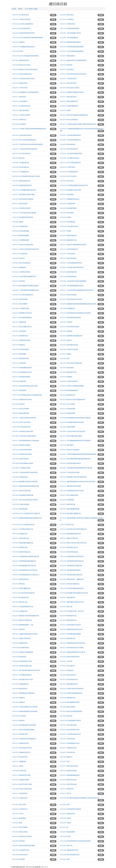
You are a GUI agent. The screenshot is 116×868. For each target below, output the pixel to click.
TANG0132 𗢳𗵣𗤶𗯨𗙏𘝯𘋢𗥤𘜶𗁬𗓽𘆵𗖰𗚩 (25, 249)
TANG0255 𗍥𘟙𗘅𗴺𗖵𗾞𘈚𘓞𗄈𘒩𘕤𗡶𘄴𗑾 (25, 557)
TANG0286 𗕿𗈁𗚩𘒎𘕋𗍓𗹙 (21, 231)
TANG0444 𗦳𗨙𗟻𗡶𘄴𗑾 (20, 611)
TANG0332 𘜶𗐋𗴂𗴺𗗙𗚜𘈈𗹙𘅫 (22, 450)
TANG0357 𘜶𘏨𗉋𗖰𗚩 (67, 70)
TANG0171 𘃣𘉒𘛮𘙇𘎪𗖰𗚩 (68, 97)
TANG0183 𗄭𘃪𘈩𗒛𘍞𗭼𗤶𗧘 (21, 422)
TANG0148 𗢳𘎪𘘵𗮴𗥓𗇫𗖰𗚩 (69, 172)
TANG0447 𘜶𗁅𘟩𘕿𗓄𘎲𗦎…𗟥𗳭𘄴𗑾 (72, 611)
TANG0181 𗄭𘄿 (65, 762)
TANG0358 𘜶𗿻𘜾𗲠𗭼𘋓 (67, 413)
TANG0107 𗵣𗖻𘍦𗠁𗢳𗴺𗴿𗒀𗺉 (22, 313)
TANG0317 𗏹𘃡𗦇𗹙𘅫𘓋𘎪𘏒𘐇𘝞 (23, 680)
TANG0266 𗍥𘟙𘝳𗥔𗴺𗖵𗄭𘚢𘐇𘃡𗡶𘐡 (24, 725)
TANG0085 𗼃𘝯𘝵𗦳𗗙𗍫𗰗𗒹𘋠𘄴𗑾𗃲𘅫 (72, 431)
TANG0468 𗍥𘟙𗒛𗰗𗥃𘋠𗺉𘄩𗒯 (70, 855)
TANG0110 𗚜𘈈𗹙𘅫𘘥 (67, 789)
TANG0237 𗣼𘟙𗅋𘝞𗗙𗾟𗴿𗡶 (21, 491)
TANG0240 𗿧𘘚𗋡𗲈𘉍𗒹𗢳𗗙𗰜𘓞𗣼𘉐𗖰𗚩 (25, 92)
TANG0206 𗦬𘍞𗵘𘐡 (66, 716)
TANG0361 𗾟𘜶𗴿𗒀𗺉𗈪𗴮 (68, 784)
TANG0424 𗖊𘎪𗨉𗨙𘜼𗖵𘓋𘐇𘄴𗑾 (23, 607)
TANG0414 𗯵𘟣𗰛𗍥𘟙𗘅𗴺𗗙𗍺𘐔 (70, 463)
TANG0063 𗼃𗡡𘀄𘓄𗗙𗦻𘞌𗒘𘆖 (70, 158)
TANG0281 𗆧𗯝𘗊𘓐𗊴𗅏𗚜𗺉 (21, 752)
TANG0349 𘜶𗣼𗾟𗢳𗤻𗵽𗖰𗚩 (21, 65)
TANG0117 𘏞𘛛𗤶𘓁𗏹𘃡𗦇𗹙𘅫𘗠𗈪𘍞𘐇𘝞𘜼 (26, 670)
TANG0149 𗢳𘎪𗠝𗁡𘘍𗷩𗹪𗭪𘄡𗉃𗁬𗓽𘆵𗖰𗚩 (74, 185)
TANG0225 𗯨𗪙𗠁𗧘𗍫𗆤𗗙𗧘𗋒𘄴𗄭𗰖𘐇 (25, 634)
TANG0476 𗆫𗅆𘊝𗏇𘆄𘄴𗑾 (68, 620)
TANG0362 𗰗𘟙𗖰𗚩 (18, 258)
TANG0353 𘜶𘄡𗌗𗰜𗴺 (67, 195)
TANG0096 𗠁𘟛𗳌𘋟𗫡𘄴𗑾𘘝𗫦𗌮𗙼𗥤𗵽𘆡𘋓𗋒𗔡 (75, 418)
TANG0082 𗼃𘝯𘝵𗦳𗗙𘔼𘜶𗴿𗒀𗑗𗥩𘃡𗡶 (25, 472)
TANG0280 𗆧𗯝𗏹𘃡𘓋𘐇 (20, 643)
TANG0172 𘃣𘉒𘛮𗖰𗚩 (19, 97)
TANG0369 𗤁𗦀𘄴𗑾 (18, 158)
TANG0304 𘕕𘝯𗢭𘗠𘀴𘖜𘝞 (68, 675)
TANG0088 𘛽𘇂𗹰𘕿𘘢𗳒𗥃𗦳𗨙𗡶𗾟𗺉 (24, 739)
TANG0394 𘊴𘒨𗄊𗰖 (18, 702)
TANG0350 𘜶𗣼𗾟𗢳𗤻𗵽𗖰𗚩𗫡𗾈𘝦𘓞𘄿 (25, 70)
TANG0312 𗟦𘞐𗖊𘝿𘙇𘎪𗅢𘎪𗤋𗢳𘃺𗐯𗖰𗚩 (73, 74)
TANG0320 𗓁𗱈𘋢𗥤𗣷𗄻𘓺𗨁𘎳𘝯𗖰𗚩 (72, 92)
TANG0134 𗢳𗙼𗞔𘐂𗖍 (19, 363)
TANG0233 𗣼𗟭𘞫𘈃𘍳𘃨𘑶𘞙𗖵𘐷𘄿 (71, 336)
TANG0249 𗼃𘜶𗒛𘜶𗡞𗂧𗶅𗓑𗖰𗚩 (70, 140)
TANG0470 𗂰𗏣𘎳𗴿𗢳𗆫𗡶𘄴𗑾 (22, 620)
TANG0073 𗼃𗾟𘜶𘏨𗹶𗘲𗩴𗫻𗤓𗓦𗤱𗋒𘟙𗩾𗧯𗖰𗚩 (28, 144)
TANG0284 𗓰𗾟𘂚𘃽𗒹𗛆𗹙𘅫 (21, 445)
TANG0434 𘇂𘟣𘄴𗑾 (66, 607)
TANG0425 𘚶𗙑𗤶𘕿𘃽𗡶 (20, 509)
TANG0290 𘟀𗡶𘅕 (65, 818)
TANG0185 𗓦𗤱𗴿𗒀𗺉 (19, 120)
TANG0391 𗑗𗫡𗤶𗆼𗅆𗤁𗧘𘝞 (69, 684)
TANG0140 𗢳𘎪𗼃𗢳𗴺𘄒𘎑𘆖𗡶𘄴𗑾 (23, 525)
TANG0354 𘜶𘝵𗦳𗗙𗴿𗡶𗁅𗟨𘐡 (70, 730)
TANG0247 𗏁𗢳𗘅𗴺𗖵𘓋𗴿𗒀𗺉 (70, 743)
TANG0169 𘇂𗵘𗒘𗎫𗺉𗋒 (67, 395)
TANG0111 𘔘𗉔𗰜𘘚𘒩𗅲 (20, 793)
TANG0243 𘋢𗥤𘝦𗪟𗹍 (19, 818)
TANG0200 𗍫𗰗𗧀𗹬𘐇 (67, 213)
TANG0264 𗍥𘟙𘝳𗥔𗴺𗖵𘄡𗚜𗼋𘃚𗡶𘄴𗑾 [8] (26, 575)
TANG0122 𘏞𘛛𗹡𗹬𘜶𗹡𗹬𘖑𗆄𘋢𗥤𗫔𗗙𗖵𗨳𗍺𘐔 (75, 459)
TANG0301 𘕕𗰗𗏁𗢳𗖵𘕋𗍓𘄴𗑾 (22, 74)
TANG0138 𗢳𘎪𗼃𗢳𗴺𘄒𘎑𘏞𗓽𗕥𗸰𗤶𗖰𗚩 (25, 56)
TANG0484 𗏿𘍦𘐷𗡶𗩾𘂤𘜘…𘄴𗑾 (23, 625)
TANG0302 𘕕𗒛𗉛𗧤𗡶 (67, 500)
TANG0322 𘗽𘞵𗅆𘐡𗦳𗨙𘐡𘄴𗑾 (70, 584)
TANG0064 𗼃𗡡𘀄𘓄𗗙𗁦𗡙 (21, 308)
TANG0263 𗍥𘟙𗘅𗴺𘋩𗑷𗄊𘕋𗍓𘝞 (70, 570)
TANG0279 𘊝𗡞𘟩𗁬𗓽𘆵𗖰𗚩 (21, 181)
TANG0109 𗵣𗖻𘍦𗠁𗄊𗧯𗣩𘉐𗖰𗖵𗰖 (23, 693)
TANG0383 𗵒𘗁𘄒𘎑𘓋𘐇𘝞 (21, 684)
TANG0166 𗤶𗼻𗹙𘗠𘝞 (67, 670)
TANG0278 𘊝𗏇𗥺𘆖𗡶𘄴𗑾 (21, 579)
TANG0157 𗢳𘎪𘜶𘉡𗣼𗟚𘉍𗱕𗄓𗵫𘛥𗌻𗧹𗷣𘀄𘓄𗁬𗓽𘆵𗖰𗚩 (78, 124)
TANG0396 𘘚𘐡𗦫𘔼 (18, 841)
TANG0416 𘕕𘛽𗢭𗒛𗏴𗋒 (67, 404)
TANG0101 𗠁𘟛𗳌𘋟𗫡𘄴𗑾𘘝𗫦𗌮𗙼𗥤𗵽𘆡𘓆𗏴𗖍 (75, 313)
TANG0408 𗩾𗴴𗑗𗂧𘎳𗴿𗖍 (68, 372)
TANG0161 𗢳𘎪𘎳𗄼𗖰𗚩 (67, 254)
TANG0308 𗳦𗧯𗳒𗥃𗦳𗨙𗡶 (21, 504)
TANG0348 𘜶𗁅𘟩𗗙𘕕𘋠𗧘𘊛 (21, 427)
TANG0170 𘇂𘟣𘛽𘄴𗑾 (67, 525)
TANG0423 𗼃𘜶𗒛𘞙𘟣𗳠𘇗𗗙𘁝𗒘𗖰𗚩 (72, 267)
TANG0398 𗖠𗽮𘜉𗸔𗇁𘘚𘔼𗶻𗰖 (70, 702)
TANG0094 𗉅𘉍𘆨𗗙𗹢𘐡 (67, 707)
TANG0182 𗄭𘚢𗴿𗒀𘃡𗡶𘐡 (68, 295)
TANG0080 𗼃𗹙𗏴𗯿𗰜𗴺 (67, 204)
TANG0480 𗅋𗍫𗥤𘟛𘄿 (19, 771)
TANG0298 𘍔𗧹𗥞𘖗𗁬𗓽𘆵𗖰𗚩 (22, 185)
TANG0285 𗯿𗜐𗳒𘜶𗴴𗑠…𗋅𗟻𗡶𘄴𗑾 (72, 579)
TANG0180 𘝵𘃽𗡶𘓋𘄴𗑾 (20, 534)
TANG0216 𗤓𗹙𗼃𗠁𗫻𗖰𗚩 (21, 111)
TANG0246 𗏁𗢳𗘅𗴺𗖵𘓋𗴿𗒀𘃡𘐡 (70, 721)
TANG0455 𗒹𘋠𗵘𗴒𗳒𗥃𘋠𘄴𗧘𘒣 (23, 431)
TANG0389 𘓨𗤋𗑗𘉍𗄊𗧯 (67, 144)
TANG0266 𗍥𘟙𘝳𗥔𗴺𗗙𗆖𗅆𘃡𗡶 (23, 495)
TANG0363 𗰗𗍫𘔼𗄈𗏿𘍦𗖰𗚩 (69, 106)
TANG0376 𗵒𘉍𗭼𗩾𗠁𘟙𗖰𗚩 (69, 101)
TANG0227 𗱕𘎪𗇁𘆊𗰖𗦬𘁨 (21, 240)
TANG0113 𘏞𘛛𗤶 (65, 793)
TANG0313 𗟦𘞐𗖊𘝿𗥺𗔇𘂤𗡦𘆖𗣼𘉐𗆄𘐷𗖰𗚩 (74, 115)
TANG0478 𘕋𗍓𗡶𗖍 (66, 377)
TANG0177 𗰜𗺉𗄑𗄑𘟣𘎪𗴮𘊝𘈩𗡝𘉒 (23, 195)
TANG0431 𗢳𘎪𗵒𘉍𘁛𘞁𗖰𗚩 (21, 272)
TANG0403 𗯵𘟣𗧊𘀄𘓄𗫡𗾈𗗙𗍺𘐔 (23, 463)
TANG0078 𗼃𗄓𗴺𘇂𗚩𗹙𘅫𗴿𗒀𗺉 (70, 734)
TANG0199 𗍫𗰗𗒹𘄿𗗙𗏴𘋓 (21, 409)
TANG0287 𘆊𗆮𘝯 (18, 222)
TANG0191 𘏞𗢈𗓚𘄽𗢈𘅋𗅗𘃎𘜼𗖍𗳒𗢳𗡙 (25, 386)
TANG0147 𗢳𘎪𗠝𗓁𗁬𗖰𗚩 (68, 79)
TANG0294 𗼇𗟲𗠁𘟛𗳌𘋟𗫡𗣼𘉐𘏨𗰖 (71, 693)
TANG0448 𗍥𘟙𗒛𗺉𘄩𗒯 (20, 855)
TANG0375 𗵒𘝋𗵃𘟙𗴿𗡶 (67, 504)
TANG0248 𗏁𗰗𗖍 (18, 51)
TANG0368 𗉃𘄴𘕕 (65, 836)
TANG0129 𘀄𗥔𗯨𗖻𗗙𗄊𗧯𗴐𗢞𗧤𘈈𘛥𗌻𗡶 (25, 486)
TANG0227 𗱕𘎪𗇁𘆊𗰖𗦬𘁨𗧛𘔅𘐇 (70, 634)
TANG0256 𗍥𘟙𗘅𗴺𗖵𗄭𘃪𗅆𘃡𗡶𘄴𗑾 (72, 557)
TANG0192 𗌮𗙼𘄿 (18, 766)
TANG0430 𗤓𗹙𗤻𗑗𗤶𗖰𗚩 (21, 60)
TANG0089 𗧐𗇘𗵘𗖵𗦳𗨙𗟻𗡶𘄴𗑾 (70, 513)
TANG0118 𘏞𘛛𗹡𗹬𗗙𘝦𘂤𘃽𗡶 (22, 318)
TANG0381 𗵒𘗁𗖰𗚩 (18, 42)
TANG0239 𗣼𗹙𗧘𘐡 (18, 721)
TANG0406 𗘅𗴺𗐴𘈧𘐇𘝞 (20, 689)
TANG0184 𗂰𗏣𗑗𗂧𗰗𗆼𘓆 (21, 236)
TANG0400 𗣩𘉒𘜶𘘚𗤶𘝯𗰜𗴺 (69, 349)
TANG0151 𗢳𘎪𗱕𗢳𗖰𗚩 (20, 88)
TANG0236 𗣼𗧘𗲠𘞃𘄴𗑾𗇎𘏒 (69, 547)
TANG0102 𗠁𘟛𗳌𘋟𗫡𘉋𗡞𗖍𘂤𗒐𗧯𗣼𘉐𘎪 (25, 286)
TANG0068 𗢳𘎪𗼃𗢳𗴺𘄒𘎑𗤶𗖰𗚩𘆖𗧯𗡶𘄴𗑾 (26, 513)
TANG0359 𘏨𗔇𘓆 (65, 217)
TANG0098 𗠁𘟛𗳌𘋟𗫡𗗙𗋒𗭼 (69, 390)
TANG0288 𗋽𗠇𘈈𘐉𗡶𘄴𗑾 (21, 167)
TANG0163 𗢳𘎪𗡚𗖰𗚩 (67, 19)
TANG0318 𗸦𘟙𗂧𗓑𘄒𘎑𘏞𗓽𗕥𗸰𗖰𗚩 (72, 47)
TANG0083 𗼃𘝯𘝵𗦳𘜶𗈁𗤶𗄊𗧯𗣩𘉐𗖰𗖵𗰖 (73, 281)
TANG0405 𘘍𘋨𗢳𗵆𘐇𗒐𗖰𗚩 (21, 263)
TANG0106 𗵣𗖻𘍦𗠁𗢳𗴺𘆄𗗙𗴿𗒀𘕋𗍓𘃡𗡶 (73, 477)
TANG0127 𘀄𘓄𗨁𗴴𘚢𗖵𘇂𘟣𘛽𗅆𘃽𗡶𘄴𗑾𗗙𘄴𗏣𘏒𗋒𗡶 (77, 482)
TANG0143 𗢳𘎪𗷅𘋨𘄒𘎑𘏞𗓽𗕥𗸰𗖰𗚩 (72, 51)
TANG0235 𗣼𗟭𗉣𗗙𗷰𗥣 (67, 814)
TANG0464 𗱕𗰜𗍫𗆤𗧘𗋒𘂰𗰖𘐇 (22, 661)
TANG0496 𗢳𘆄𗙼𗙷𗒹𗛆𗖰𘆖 (69, 381)
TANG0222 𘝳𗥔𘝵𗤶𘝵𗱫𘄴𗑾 (69, 538)
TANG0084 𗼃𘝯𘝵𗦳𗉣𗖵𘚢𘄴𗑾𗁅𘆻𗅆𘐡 (25, 707)
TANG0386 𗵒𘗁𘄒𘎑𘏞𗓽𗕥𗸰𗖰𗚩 (70, 42)
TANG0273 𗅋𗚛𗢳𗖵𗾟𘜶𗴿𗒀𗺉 (22, 748)
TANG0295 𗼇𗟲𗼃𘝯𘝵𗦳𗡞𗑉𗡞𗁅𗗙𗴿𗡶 (25, 500)
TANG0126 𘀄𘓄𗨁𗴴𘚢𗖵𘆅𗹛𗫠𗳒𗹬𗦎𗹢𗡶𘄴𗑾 (27, 518)
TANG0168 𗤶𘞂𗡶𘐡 (66, 331)
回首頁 (14, 9)
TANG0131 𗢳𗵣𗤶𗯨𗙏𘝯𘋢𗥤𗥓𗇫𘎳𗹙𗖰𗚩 (73, 245)
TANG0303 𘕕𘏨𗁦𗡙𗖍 (67, 368)
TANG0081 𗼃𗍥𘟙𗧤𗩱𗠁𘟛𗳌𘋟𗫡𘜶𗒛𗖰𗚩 (25, 290)
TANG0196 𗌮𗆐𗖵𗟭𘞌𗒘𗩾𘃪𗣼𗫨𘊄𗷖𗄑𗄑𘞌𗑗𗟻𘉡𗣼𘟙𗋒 (78, 304)
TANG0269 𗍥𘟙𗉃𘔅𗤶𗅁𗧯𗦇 (69, 345)
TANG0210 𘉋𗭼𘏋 (18, 814)
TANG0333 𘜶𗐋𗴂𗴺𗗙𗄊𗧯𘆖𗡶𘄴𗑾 (23, 593)
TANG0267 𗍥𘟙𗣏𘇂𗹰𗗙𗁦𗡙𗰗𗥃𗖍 (71, 363)
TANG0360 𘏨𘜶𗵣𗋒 (18, 404)
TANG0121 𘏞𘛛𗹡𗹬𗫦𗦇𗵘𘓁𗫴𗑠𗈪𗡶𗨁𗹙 (25, 441)
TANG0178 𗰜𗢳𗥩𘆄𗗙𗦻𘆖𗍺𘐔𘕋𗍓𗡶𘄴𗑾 (73, 529)
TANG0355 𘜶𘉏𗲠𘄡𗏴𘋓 (67, 409)
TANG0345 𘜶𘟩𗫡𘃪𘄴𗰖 (67, 698)
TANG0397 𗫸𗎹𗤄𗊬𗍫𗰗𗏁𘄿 (69, 766)
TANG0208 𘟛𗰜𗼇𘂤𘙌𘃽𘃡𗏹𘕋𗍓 (70, 809)
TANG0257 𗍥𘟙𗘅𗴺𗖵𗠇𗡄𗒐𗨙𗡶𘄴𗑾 (24, 561)
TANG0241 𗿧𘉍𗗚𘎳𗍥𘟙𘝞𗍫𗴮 (22, 784)
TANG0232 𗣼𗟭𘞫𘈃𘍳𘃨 (20, 336)
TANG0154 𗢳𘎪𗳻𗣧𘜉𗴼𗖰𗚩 (21, 19)
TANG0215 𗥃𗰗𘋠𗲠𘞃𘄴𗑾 (21, 538)
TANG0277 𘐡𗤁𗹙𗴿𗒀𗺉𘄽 (68, 748)
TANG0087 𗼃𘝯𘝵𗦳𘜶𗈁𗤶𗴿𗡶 (70, 472)
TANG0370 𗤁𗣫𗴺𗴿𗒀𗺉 (20, 757)
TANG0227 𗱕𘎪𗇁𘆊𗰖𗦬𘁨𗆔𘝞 (22, 675)
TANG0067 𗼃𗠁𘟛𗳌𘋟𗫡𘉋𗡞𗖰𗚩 (70, 33)
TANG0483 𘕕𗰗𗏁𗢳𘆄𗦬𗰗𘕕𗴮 (22, 789)
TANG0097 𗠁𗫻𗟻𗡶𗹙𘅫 (67, 308)
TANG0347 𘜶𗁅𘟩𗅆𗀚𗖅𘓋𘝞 (69, 680)
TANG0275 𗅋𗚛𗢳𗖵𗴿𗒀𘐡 (68, 725)
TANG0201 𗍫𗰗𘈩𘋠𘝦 (19, 805)
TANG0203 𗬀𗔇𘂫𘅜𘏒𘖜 (20, 809)
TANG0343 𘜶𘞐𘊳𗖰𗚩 (67, 181)
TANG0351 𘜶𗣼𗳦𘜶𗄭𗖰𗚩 (68, 83)
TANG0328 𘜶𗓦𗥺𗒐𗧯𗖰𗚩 (68, 277)
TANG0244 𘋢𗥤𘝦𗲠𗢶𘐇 (67, 639)
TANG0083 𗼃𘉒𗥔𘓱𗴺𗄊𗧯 (21, 163)
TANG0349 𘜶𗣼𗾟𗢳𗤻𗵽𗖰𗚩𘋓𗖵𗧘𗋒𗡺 (72, 400)
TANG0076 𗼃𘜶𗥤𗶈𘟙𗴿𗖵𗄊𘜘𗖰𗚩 (71, 154)
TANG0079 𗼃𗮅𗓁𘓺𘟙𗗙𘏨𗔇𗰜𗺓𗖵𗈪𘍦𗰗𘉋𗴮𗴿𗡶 (76, 468)
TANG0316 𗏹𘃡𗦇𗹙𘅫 (67, 445)
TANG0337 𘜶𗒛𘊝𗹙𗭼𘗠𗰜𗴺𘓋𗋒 (23, 217)
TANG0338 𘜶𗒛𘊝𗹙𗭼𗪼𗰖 (68, 208)
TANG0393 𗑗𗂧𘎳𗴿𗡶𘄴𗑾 (68, 236)
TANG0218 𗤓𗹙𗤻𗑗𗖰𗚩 (67, 56)
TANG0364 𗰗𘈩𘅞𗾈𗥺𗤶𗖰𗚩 (21, 154)
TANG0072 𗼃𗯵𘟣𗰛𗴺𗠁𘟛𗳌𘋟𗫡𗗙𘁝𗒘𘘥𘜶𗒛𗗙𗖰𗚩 (77, 290)
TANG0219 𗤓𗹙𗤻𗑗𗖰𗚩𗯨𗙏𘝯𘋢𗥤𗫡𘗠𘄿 (73, 60)
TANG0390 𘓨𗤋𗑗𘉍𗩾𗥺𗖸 (21, 349)
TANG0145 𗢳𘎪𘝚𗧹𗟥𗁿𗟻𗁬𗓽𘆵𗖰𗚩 (24, 190)
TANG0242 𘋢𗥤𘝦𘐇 (66, 65)
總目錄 (20, 9)
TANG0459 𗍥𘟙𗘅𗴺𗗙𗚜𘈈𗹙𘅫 (22, 454)
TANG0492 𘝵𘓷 (65, 859)
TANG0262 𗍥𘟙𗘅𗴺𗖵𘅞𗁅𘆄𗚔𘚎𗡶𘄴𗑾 (25, 570)
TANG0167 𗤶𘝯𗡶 (65, 231)
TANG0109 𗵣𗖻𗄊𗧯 (18, 345)
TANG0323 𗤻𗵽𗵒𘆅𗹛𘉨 (67, 222)
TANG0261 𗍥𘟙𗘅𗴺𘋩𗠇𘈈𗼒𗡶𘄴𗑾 (71, 566)
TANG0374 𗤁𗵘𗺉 (65, 111)
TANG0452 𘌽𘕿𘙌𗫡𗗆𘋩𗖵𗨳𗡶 (70, 509)
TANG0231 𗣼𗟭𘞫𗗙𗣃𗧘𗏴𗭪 (21, 340)
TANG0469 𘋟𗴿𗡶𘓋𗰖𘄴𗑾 (68, 616)
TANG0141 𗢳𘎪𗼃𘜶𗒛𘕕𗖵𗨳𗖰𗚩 (23, 295)
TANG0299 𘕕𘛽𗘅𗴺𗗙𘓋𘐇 (21, 648)
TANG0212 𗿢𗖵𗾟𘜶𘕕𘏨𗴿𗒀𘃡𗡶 (70, 486)
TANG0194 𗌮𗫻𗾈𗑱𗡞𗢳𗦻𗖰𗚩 (70, 88)
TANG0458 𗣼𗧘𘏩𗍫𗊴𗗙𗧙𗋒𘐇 (70, 657)
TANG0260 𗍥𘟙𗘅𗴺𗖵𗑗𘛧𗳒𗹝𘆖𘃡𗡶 (72, 491)
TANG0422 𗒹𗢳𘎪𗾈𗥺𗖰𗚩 (68, 176)
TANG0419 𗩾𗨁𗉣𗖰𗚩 (19, 267)
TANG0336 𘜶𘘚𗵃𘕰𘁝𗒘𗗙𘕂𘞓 (22, 836)
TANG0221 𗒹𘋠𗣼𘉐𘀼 (19, 331)
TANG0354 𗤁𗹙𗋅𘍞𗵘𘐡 (20, 734)
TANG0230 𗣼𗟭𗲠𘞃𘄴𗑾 (20, 547)
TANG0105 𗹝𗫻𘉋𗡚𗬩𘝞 (67, 666)
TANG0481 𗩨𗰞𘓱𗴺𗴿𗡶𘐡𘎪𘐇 (22, 666)
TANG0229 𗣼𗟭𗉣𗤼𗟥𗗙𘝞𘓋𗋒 (22, 400)
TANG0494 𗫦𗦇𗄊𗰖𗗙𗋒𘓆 (21, 359)
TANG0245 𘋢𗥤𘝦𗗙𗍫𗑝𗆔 (68, 771)
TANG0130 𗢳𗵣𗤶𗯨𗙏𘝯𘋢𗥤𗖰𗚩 (23, 245)
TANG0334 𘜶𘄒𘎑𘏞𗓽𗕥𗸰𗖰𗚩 (70, 29)
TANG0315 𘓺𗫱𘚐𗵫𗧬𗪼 (20, 827)
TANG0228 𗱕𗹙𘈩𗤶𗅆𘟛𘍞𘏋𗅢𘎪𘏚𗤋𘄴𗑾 (73, 543)
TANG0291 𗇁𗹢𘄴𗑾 (18, 584)
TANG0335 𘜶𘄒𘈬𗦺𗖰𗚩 (20, 83)
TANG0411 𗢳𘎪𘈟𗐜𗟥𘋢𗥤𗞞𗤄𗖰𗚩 (71, 263)
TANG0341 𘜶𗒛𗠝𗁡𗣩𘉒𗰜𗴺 (21, 208)
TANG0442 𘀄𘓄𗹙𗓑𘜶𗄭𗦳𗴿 (69, 850)
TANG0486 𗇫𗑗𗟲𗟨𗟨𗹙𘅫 (21, 459)
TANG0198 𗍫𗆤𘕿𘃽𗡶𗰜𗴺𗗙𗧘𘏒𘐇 (71, 629)
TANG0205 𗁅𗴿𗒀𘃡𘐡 (19, 716)
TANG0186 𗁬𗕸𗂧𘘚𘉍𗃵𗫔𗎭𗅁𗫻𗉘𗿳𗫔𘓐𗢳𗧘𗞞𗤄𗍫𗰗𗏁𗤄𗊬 (79, 798)
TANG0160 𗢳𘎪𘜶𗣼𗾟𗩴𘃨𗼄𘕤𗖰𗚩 (23, 79)
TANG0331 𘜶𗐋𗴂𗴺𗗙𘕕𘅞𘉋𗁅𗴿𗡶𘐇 (72, 648)
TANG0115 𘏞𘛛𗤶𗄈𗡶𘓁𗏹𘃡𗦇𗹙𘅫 (71, 436)
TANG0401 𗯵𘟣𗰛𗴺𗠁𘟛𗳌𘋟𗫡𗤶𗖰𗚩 (24, 277)
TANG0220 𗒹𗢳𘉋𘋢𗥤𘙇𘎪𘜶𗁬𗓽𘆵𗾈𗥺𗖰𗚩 (26, 176)
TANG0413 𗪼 (64, 827)
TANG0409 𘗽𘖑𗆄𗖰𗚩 (19, 124)
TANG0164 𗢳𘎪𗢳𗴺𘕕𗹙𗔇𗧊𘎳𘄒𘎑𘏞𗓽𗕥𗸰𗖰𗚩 (28, 38)
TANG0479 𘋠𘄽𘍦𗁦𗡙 (19, 390)
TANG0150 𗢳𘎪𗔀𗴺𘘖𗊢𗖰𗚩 (21, 106)
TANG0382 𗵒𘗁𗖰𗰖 (18, 698)
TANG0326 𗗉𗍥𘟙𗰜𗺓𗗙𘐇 (68, 272)
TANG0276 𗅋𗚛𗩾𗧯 (18, 281)
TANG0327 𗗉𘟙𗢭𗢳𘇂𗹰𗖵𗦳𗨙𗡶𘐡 (23, 730)
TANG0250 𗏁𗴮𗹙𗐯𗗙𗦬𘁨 (21, 780)
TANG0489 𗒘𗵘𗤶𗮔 (18, 859)
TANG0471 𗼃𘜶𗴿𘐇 (66, 661)
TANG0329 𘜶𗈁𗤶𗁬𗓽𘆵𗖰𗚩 (69, 149)
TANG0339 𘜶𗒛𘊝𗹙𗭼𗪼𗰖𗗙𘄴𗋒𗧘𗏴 (72, 422)
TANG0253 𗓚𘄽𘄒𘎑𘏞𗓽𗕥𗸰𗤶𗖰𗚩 (23, 33)
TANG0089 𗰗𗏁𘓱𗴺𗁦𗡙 (20, 299)
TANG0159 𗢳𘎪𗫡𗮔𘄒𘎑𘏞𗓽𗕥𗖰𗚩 (23, 47)
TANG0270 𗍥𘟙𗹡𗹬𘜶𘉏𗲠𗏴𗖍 (22, 368)
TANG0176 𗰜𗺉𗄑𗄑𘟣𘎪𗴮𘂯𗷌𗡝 (70, 190)
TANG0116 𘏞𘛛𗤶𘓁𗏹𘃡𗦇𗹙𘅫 (70, 327)
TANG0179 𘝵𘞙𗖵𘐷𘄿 (19, 762)
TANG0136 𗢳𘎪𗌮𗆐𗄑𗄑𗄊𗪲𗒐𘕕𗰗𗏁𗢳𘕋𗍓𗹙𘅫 (75, 441)
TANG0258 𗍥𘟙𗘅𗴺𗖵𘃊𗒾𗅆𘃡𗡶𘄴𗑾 (72, 561)
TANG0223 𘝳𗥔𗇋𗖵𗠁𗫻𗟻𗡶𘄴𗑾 (23, 543)
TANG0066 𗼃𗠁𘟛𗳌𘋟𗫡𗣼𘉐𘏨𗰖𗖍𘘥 (72, 286)
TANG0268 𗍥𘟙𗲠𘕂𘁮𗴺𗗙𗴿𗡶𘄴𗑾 (71, 575)
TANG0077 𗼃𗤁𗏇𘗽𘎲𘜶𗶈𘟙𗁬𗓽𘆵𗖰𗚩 (25, 149)
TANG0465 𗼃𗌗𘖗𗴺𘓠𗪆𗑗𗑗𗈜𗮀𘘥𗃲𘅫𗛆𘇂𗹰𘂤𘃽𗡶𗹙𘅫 (78, 454)
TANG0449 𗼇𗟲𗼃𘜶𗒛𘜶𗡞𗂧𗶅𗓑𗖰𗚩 (24, 140)
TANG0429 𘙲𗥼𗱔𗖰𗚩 (67, 15)
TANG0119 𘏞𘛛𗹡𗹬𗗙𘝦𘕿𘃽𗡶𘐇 (70, 318)
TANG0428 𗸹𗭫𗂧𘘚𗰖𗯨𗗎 (21, 850)
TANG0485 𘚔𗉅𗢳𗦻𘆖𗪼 (20, 832)
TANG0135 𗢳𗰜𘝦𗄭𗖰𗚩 (67, 24)
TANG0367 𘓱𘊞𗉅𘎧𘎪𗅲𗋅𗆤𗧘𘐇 (23, 652)
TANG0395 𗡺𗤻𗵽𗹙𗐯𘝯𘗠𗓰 (69, 226)
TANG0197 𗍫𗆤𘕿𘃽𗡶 (19, 322)
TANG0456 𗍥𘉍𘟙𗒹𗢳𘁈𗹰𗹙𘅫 (70, 450)
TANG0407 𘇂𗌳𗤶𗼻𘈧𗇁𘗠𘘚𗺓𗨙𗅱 (23, 846)
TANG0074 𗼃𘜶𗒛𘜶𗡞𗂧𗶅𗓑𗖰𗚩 (70, 135)
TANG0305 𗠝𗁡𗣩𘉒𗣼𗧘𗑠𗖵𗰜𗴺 (23, 199)
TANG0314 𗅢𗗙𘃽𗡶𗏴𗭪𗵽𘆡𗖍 (22, 372)
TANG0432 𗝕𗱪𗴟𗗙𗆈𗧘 (67, 427)
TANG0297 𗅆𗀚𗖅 (65, 823)
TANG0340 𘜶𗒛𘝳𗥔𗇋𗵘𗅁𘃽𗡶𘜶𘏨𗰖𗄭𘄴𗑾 (74, 593)
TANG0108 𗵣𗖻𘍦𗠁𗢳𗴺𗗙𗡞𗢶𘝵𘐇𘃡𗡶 (25, 482)
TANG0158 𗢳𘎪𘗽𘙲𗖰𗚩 (20, 254)
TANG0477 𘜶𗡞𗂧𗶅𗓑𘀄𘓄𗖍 (21, 377)
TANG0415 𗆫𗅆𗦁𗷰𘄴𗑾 (20, 602)
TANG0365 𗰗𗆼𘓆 (65, 354)
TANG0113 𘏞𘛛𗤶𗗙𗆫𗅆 (20, 304)
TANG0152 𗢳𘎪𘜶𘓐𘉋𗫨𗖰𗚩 (21, 115)
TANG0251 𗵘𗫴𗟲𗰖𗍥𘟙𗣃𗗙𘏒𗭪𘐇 (71, 299)
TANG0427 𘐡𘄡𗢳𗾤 (66, 846)
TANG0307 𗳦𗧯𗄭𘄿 (66, 322)
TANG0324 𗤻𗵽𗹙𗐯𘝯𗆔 (20, 226)
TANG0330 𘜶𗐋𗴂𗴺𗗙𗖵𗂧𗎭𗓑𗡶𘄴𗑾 (72, 588)
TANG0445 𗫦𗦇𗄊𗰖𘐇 (19, 657)
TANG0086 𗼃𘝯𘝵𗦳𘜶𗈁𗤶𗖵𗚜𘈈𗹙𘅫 (24, 436)
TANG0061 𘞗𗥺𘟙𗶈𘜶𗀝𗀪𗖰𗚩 (22, 135)
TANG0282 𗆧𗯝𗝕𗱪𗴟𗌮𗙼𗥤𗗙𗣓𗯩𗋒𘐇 (72, 643)
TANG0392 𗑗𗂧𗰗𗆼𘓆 (19, 354)
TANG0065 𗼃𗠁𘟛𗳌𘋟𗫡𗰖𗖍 (69, 38)
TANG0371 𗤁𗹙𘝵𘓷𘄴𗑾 (67, 598)
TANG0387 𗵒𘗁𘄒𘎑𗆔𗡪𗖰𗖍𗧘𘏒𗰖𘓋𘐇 (72, 652)
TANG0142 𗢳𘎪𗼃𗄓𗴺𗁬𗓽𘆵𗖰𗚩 (70, 163)
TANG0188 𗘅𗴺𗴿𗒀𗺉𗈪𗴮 (68, 780)
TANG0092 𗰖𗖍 (65, 359)
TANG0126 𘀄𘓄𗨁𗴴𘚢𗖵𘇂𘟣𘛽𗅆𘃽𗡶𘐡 (25, 711)
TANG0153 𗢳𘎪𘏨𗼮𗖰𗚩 (20, 101)
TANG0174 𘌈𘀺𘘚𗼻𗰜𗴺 (20, 204)
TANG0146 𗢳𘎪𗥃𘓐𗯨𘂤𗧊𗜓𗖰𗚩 (23, 24)
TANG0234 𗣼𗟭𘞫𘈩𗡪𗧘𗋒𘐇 (21, 639)
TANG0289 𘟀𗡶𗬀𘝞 (66, 340)
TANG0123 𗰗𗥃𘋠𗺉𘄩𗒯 (20, 798)
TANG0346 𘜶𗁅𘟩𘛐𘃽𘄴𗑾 (21, 598)
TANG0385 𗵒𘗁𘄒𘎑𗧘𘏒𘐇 (68, 240)
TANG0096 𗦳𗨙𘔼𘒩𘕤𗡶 (20, 477)
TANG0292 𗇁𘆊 (17, 823)
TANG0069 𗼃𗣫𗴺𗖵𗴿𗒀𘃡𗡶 (21, 468)
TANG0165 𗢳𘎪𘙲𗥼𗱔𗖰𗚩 (21, 15)
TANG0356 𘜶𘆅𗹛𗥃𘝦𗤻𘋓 (21, 413)
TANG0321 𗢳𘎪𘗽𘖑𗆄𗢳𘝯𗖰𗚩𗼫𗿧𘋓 (24, 213)
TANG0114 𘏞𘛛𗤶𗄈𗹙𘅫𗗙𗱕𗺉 (22, 327)
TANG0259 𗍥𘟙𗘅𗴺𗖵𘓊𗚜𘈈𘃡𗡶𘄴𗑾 (24, 566)
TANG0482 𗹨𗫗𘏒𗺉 (66, 757)
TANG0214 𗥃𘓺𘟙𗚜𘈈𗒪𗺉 (21, 743)
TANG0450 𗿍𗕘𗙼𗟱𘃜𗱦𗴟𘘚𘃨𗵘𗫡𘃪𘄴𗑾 (25, 616)
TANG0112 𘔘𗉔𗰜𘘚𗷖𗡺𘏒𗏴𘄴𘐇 (70, 625)
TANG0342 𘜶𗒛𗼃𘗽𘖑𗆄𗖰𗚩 (69, 120)
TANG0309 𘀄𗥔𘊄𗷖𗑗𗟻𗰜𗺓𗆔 (70, 775)
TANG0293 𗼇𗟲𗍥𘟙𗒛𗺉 (67, 752)
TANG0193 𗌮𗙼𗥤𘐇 (18, 629)
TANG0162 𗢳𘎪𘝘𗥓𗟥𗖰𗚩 (21, 172)
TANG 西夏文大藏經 (31, 9)
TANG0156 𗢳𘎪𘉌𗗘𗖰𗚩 (67, 167)
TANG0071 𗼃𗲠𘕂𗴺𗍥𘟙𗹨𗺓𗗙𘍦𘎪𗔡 (24, 418)
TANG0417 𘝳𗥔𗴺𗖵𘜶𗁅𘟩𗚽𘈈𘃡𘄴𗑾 (72, 602)
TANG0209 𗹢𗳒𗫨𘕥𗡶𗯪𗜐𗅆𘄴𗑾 (70, 534)
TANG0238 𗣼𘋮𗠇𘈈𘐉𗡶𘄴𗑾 (21, 552)
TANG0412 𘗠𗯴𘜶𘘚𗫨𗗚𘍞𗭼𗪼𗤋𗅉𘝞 (72, 689)
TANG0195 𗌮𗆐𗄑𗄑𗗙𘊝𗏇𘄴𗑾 (70, 199)
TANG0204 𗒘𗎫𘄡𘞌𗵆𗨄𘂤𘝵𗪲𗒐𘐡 (71, 711)
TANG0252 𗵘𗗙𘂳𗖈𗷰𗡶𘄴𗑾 (69, 552)
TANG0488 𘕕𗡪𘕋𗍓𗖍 (19, 381)
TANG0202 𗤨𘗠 (65, 805)
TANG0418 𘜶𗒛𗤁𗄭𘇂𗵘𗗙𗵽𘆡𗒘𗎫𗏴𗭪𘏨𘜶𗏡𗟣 (75, 841)
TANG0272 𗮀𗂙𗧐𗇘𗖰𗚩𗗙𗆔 (21, 775)
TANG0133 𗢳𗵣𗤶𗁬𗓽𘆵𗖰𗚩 (69, 249)
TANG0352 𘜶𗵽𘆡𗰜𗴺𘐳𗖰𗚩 (21, 29)
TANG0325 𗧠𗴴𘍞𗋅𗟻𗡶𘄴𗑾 (21, 588)
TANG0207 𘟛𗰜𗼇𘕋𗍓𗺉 (67, 739)
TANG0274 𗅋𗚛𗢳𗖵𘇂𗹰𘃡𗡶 (69, 495)
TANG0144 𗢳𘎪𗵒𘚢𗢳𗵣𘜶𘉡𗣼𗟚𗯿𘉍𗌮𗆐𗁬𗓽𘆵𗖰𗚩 (29, 129)
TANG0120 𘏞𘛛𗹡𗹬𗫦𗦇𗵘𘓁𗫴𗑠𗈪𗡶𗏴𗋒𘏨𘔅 (27, 395)
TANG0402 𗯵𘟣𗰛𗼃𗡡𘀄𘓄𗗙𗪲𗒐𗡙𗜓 (72, 386)
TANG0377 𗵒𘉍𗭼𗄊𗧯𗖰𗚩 (68, 258)
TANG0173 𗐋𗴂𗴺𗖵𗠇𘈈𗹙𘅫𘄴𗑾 (23, 529)
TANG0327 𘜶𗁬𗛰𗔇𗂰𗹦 (67, 832)
